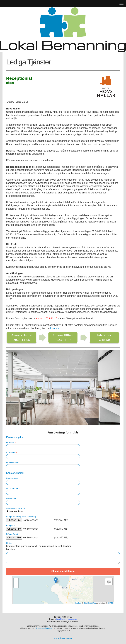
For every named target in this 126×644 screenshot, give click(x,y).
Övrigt (9, 543)
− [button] (16, 585)
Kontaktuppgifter (15, 473)
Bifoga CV (11, 525)
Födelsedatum (13, 463)
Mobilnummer (13, 488)
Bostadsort (12, 498)
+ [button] (16, 581)
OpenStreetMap (90, 603)
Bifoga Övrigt (12, 534)
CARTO (110, 603)
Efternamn (11, 453)
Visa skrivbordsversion (63, 638)
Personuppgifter (15, 437)
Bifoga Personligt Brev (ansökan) (21, 517)
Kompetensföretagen (44, 628)
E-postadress (13, 478)
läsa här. (55, 328)
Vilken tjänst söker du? (16, 508)
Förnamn (11, 443)
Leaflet (78, 603)
